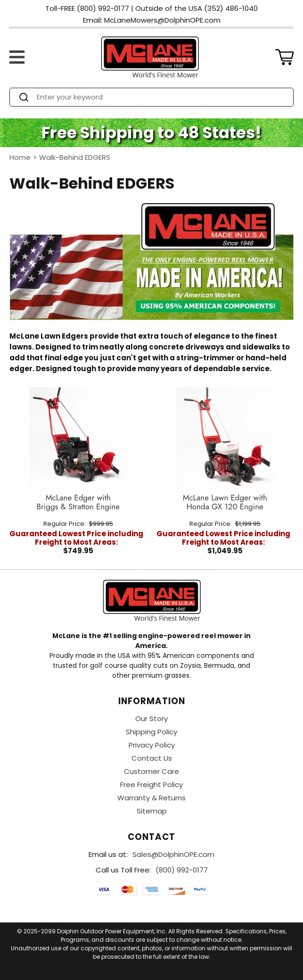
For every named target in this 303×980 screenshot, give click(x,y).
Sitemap (152, 811)
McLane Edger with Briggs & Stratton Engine (78, 502)
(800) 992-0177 (182, 870)
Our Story (151, 718)
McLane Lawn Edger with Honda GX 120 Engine (225, 502)
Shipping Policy (151, 732)
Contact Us (152, 758)
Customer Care (151, 771)
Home (20, 157)
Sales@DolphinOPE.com (173, 854)
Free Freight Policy (151, 785)
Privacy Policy (152, 745)
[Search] (160, 97)
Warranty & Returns (151, 798)
